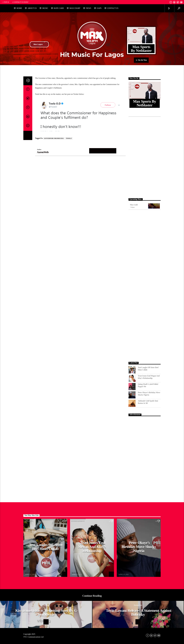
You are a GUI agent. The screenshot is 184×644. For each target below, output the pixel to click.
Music (45, 8)
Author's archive (103, 151)
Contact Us (113, 8)
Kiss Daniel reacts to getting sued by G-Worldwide (47, 612)
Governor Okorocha (54, 138)
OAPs (99, 8)
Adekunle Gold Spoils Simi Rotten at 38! (148, 402)
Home (19, 8)
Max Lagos (39, 44)
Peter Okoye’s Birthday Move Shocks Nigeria (149, 394)
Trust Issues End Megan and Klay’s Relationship (149, 377)
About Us (32, 8)
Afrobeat (29, 521)
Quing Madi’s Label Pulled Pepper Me (148, 385)
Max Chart (75, 8)
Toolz (69, 138)
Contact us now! (20, 2)
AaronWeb (43, 152)
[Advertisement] (145, 157)
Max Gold (134, 205)
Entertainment (78, 521)
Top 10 (6, 2)
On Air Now (141, 60)
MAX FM (28, 573)
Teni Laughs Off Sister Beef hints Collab (148, 369)
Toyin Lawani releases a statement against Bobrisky (139, 612)
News (88, 8)
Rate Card (59, 8)
